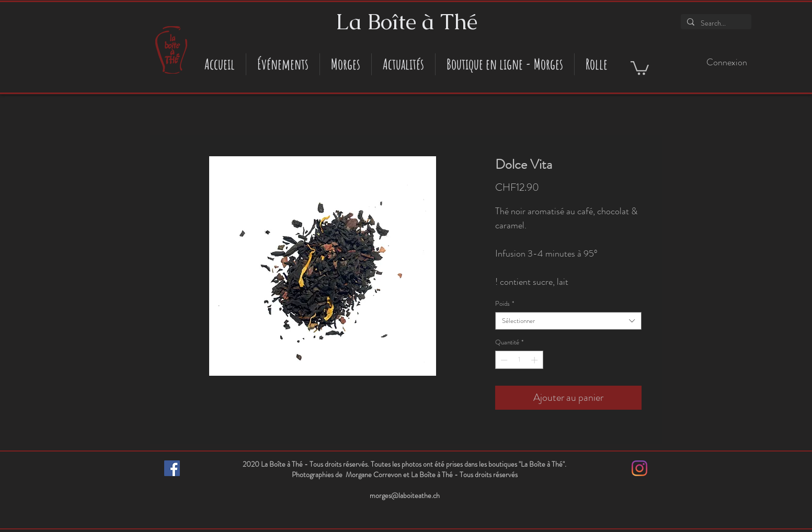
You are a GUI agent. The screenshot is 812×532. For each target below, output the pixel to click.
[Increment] (535, 360)
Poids (505, 304)
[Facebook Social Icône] (172, 468)
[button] (640, 67)
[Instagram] (639, 468)
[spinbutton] (519, 360)
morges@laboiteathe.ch (405, 495)
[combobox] (568, 321)
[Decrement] (503, 360)
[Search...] (715, 24)
